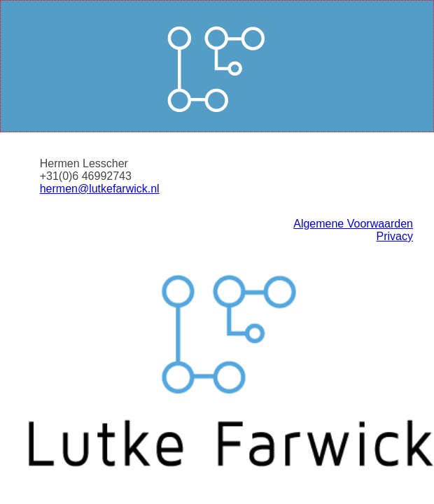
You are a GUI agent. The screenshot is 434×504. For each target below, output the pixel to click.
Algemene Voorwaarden (353, 224)
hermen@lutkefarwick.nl (100, 189)
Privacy (395, 236)
